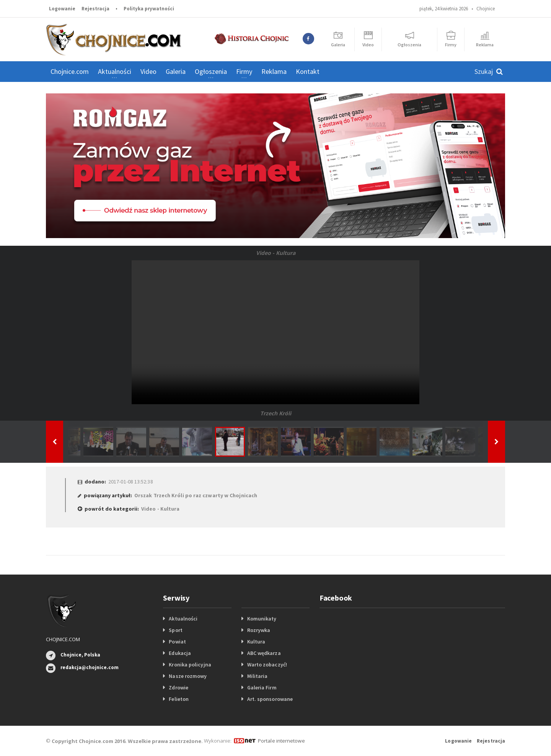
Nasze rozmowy (187, 676)
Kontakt (308, 71)
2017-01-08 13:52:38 (130, 482)
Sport (175, 630)
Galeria (176, 71)
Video (148, 71)
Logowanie (62, 9)
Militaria (257, 676)
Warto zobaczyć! (267, 665)
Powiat (177, 642)
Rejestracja (95, 9)
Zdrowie (178, 687)
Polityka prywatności (149, 9)
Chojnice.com (70, 71)
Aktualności (183, 619)
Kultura (256, 642)
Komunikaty (262, 619)
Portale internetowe (281, 741)
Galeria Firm (262, 687)
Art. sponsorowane (270, 699)
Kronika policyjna (190, 665)
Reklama (274, 71)
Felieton (179, 699)
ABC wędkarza (264, 653)
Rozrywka (259, 630)
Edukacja (180, 653)
